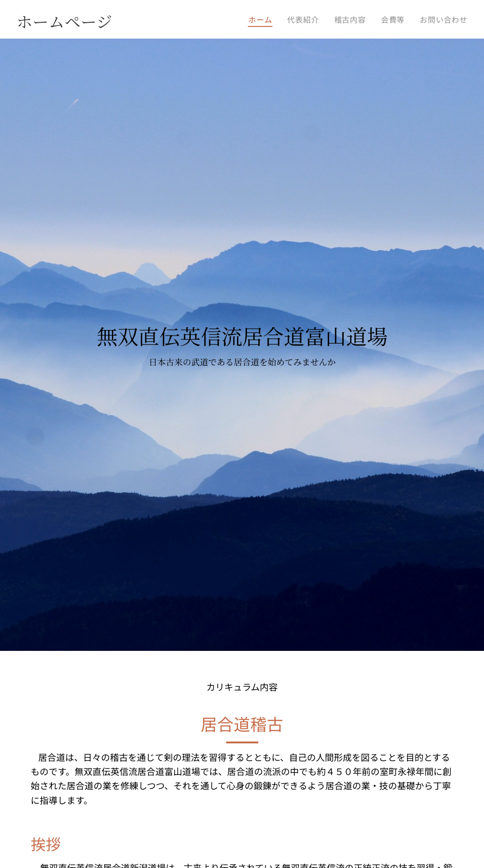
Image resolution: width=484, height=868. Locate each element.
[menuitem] (263, 19)
